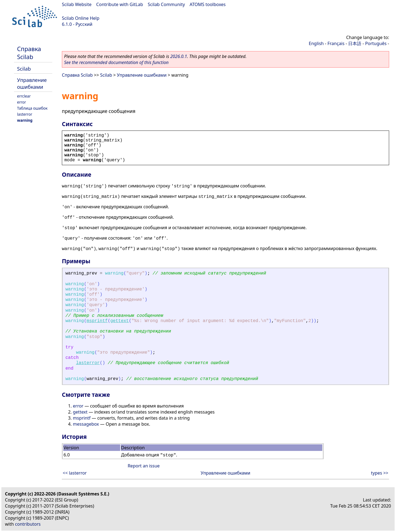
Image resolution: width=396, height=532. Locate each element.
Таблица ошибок (32, 108)
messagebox (86, 424)
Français (336, 43)
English (316, 43)
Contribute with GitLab (120, 4)
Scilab (24, 69)
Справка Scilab (29, 53)
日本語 (355, 43)
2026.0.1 (179, 56)
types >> (380, 473)
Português (376, 43)
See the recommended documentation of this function (116, 62)
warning (25, 120)
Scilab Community (166, 4)
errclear (24, 96)
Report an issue (144, 466)
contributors (28, 524)
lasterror (25, 114)
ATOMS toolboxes (208, 4)
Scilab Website (77, 4)
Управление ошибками (32, 83)
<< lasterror (75, 473)
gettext (119, 321)
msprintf (97, 321)
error (21, 102)
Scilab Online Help (81, 18)
